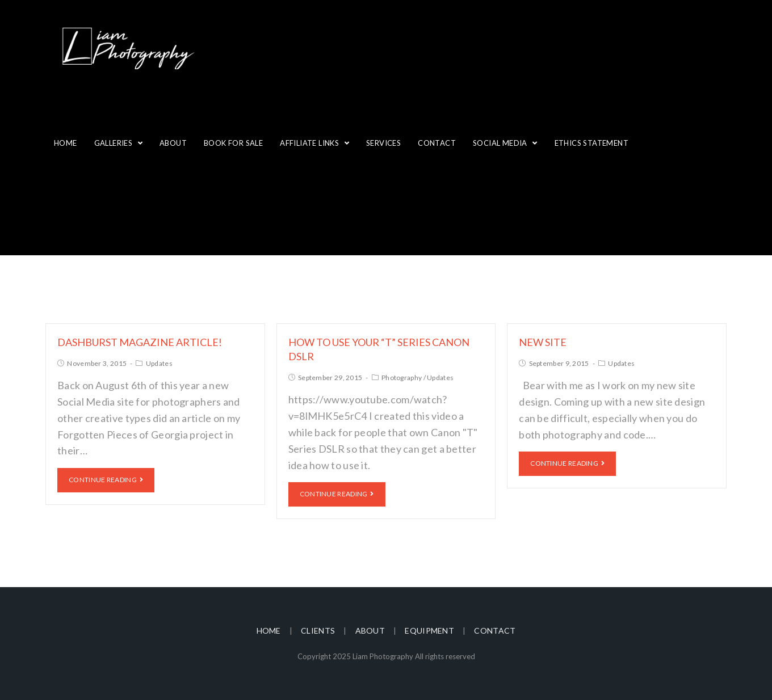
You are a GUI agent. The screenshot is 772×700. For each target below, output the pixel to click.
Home (269, 631)
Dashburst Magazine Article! (140, 342)
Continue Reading (106, 480)
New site (543, 342)
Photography (402, 378)
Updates (159, 363)
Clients (318, 631)
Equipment (429, 631)
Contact (495, 631)
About (370, 631)
